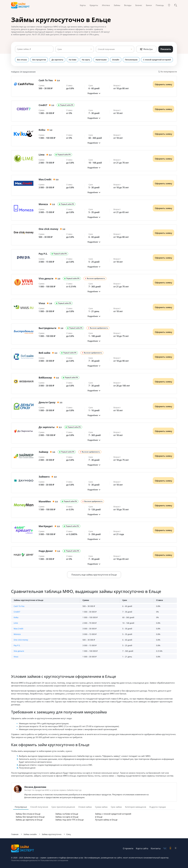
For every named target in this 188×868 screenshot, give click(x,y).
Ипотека (106, 5)
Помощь (160, 5)
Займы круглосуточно (52, 834)
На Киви (73, 60)
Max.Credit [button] (18, 629)
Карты (83, 5)
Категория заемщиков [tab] (136, 807)
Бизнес (139, 5)
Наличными (101, 60)
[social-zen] (176, 848)
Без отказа (22, 60)
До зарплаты (57, 60)
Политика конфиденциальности (25, 860)
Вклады (128, 5)
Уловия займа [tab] (85, 807)
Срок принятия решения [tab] (63, 807)
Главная (15, 834)
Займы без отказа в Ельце (28, 814)
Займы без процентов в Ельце (30, 817)
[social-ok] (170, 848)
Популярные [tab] (21, 807)
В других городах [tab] (158, 807)
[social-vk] (165, 848)
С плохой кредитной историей (157, 60)
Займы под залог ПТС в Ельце (69, 820)
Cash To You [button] (19, 606)
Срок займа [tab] (116, 807)
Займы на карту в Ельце (67, 817)
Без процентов (39, 60)
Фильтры (146, 49)
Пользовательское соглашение (54, 860)
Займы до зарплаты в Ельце (29, 820)
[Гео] (169, 5)
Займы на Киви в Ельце (67, 814)
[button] (94, 93)
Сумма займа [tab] (101, 807)
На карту (86, 60)
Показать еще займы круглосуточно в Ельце (94, 575)
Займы (117, 5)
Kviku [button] (16, 617)
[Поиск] (176, 5)
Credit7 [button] (17, 612)
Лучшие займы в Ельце (106, 820)
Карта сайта (142, 848)
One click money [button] (21, 640)
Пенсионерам (131, 60)
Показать (166, 49)
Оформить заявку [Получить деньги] (163, 84)
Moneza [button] (17, 634)
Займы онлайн (30, 834)
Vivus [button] (16, 657)
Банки (149, 5)
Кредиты (94, 5)
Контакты (156, 848)
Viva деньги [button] (19, 651)
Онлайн (116, 60)
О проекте (128, 848)
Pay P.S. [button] (17, 645)
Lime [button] (16, 623)
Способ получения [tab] (39, 807)
